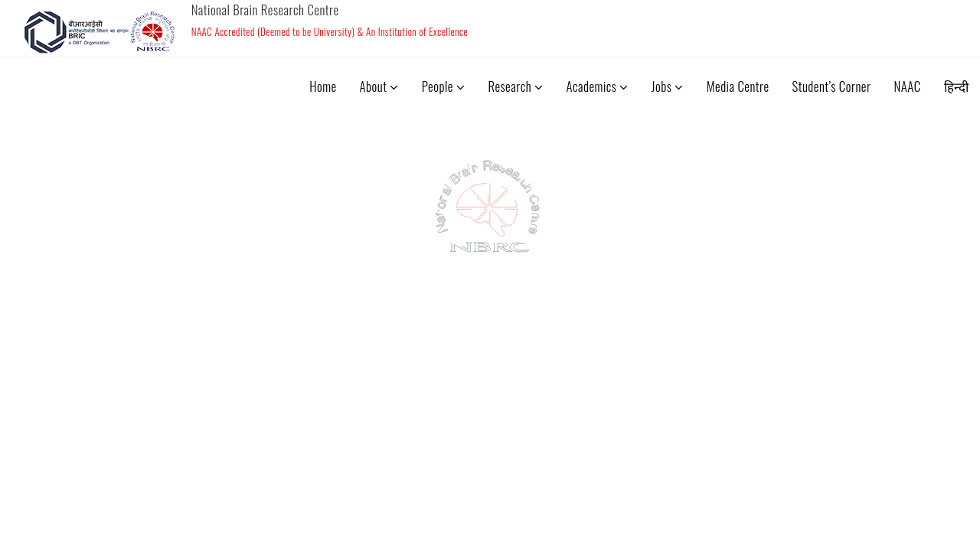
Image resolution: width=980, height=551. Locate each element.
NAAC (907, 86)
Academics (598, 86)
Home (323, 86)
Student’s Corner (832, 86)
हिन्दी (957, 86)
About (379, 86)
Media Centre (738, 86)
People (444, 86)
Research (515, 86)
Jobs (668, 86)
